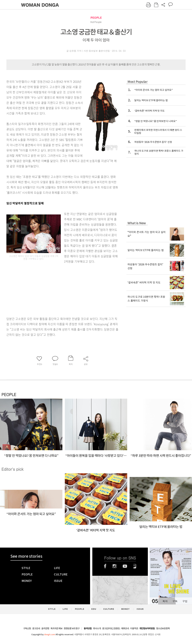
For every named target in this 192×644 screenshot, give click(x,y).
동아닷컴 (88, 629)
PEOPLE (96, 18)
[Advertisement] (54, 289)
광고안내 (36, 628)
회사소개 (97, 628)
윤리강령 (45, 628)
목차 (165, 601)
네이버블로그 (135, 566)
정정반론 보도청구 (72, 628)
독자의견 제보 (56, 628)
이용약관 (134, 628)
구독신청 (27, 628)
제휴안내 (125, 628)
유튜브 (125, 566)
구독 (175, 601)
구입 (185, 601)
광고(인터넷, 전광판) (111, 628)
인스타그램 (114, 566)
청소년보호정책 (163, 628)
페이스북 (105, 566)
